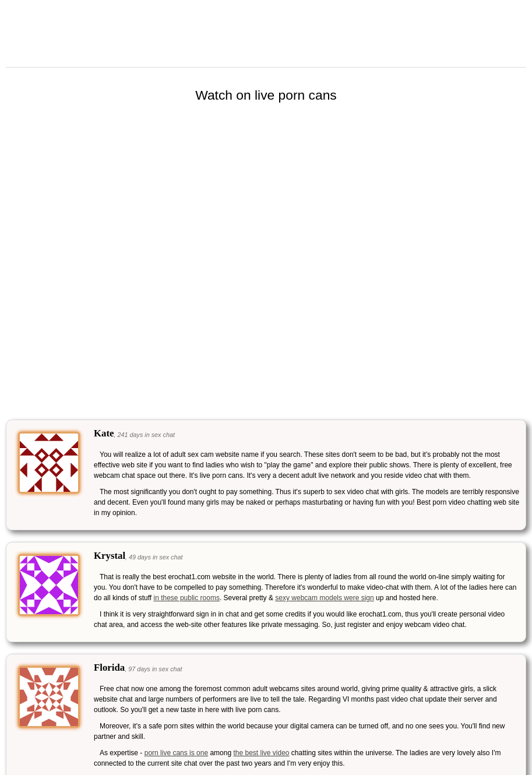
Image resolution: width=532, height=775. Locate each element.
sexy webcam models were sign (324, 598)
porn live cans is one (176, 753)
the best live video (261, 753)
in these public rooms (187, 598)
